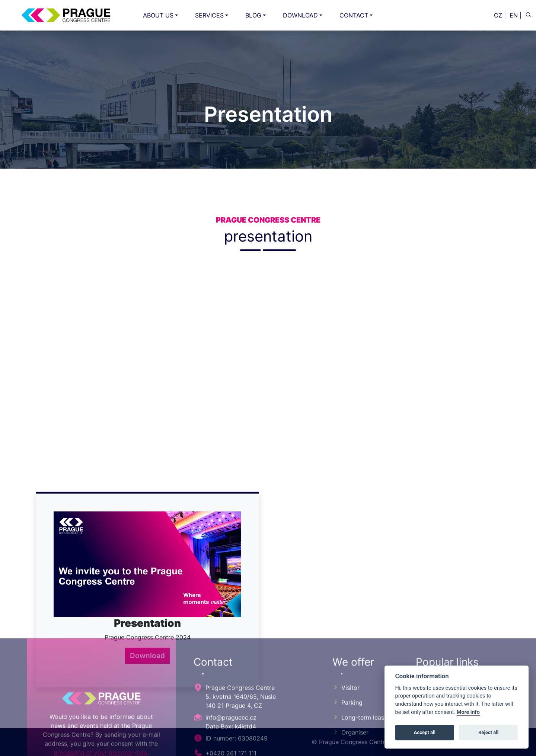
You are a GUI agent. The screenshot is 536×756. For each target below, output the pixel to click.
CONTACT (354, 15)
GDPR (428, 750)
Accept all (425, 732)
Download (147, 655)
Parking (347, 750)
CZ (498, 15)
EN (514, 15)
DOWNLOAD (300, 15)
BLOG (253, 15)
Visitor (346, 735)
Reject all (488, 732)
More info (468, 712)
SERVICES (209, 15)
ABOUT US (158, 15)
